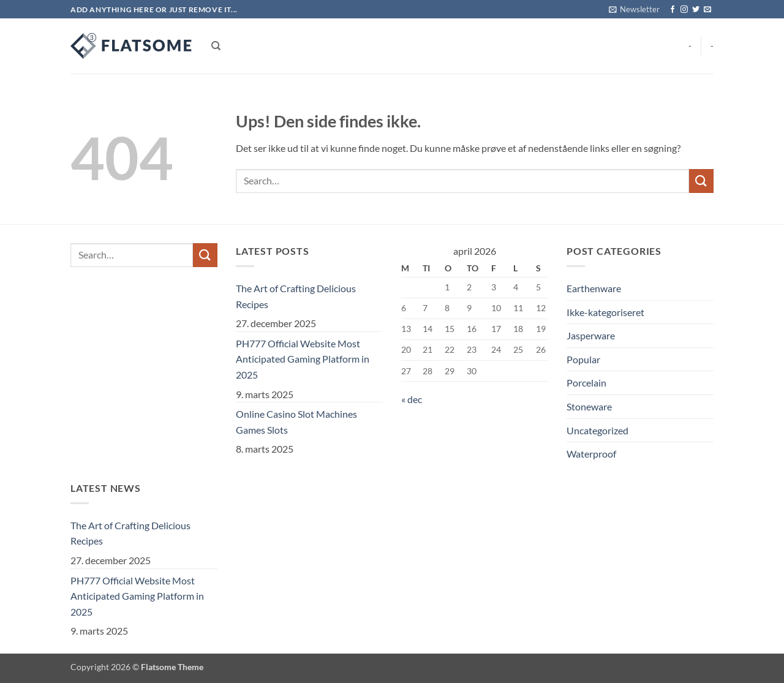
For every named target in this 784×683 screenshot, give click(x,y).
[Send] (701, 181)
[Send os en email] (707, 10)
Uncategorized (597, 430)
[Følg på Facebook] (673, 10)
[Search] (216, 46)
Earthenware (594, 288)
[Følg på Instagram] (684, 10)
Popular (583, 359)
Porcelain (586, 383)
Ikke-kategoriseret (605, 312)
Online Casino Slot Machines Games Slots (296, 422)
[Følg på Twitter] (696, 10)
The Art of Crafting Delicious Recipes (296, 296)
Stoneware (589, 406)
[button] (634, 9)
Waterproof (591, 454)
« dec (412, 399)
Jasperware (591, 335)
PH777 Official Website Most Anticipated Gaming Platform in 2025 (303, 359)
